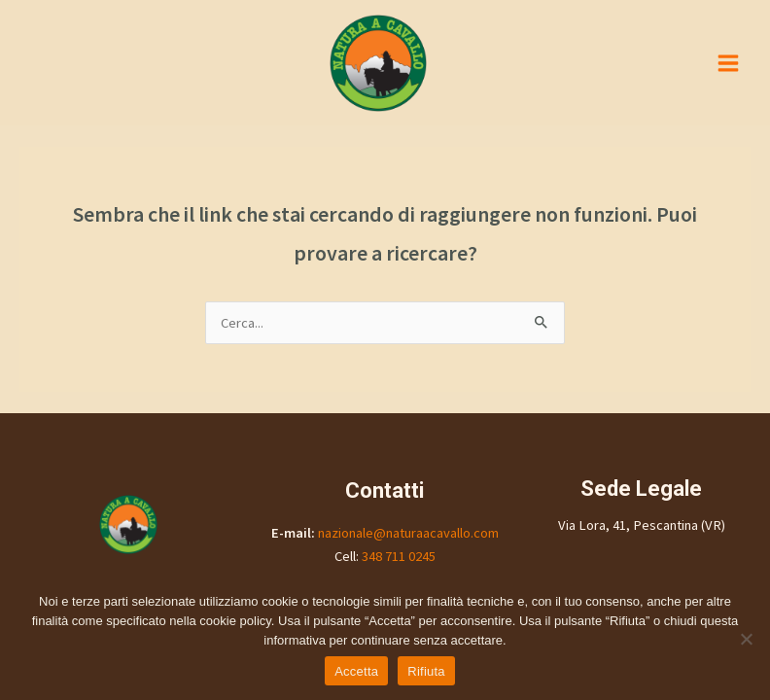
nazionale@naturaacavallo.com (408, 533)
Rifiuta (426, 671)
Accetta (356, 671)
